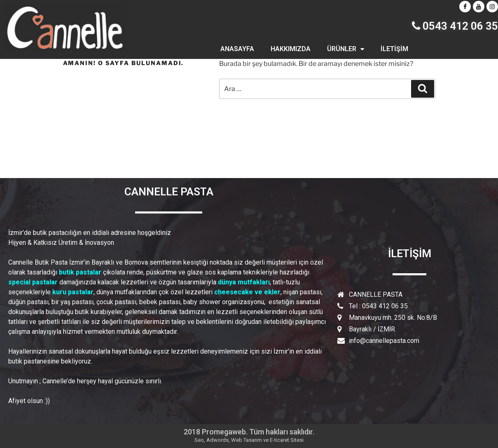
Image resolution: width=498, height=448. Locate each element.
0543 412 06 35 (455, 26)
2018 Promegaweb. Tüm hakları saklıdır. (249, 432)
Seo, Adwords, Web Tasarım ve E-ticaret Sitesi (249, 440)
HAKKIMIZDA (291, 49)
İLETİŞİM (394, 49)
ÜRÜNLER (346, 49)
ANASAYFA (237, 49)
